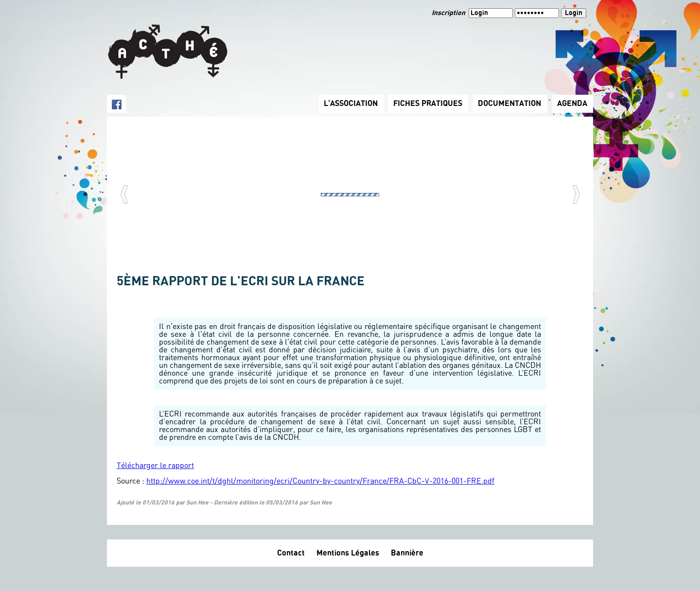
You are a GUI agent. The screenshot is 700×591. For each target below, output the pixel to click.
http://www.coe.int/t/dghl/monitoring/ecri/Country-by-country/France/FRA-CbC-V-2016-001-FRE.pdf (320, 481)
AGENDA (572, 104)
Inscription (449, 13)
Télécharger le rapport (155, 466)
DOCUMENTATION (509, 104)
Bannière (407, 553)
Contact (291, 553)
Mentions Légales (348, 553)
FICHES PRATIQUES (428, 104)
